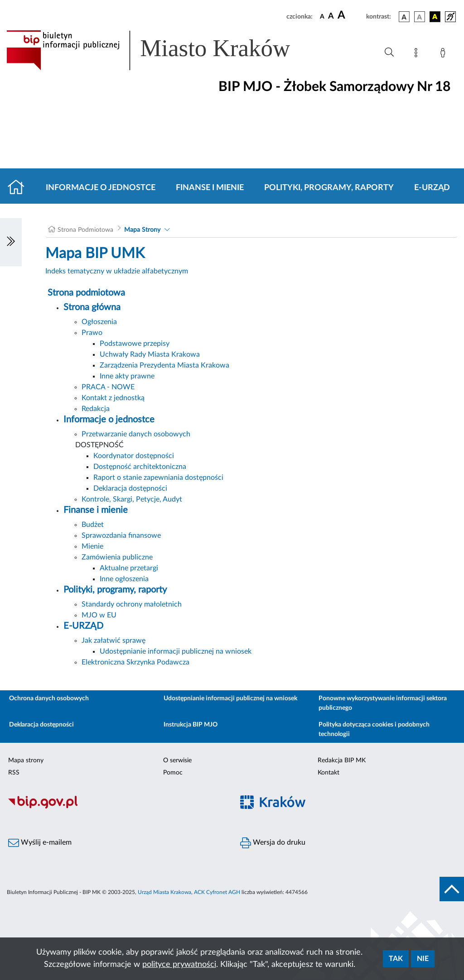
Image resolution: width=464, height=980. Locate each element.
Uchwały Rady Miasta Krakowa (150, 354)
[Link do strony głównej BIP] (161, 50)
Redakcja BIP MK (342, 760)
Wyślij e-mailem (40, 843)
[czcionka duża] (350, 15)
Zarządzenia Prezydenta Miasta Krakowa (164, 365)
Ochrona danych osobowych (49, 698)
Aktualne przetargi (129, 568)
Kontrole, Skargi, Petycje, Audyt (132, 499)
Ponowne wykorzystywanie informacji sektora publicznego (383, 703)
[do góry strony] (452, 889)
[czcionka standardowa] (322, 16)
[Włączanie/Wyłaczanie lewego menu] (11, 242)
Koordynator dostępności (134, 456)
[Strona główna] (20, 188)
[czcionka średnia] (331, 17)
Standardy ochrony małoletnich (132, 604)
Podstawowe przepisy (135, 344)
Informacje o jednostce (101, 188)
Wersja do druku (273, 843)
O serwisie (177, 760)
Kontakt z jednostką (113, 398)
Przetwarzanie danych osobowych (136, 434)
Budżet (93, 525)
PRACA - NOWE (108, 387)
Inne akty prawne (127, 376)
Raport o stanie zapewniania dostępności (158, 478)
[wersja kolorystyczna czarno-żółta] (435, 17)
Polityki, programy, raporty (329, 188)
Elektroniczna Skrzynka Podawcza (135, 662)
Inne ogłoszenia (124, 579)
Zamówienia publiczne (117, 557)
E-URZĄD (432, 188)
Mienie (92, 546)
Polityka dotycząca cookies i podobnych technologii (374, 729)
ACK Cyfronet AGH (217, 892)
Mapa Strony (142, 230)
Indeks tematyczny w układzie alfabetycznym (117, 271)
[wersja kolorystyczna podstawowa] (404, 17)
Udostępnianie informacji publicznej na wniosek (176, 651)
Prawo (92, 333)
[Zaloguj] (445, 54)
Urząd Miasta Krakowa (164, 892)
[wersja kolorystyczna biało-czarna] (420, 17)
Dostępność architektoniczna (140, 467)
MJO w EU (99, 615)
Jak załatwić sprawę (114, 641)
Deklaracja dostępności (130, 488)
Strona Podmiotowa (85, 230)
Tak (396, 959)
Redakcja (96, 409)
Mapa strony (26, 760)
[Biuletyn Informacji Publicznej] (116, 807)
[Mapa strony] (418, 54)
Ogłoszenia (99, 322)
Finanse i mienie (210, 188)
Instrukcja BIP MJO (191, 725)
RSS (14, 773)
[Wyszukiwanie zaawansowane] (389, 53)
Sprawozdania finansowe (121, 535)
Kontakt (329, 773)
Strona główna (92, 307)
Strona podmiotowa (86, 293)
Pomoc (173, 773)
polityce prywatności (179, 965)
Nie (423, 959)
